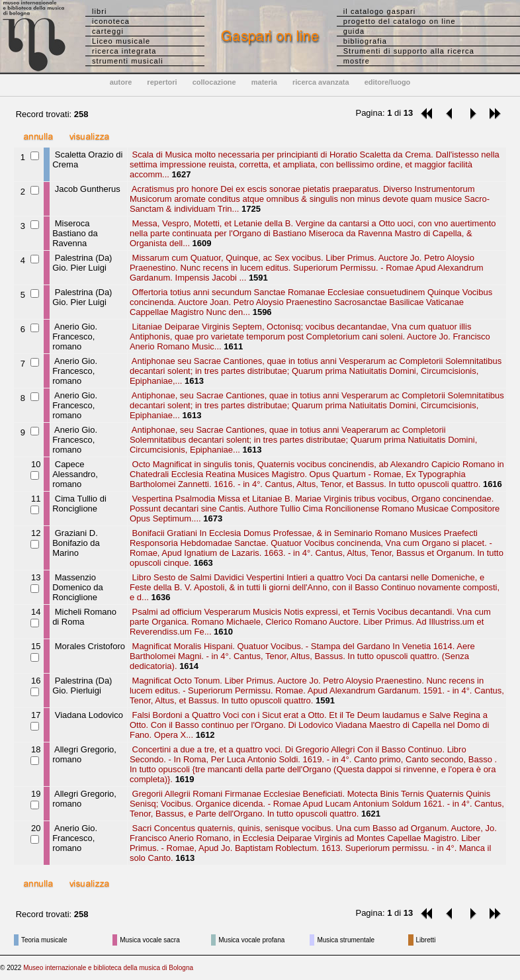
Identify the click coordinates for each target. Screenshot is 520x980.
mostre (357, 61)
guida (354, 31)
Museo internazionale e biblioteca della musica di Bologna (108, 968)
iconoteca (111, 21)
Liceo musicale (121, 41)
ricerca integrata (124, 51)
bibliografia (365, 41)
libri (100, 11)
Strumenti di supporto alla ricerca (409, 51)
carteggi (108, 31)
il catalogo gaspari (380, 11)
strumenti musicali (128, 61)
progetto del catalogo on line (400, 21)
